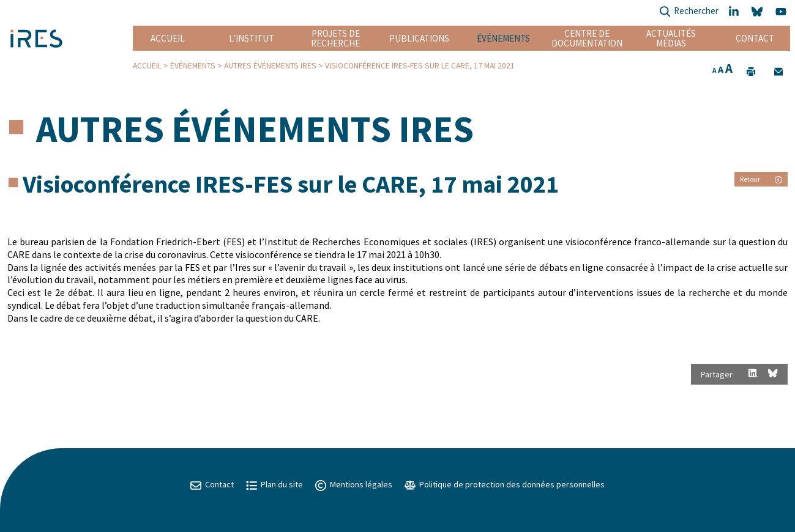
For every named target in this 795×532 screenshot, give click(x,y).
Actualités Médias (671, 38)
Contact (755, 38)
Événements (503, 38)
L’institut (252, 38)
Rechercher (689, 12)
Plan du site (274, 484)
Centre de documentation (587, 38)
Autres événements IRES (270, 66)
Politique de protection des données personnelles (505, 484)
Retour (761, 179)
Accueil (168, 38)
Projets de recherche (335, 38)
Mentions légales (354, 484)
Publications (419, 38)
